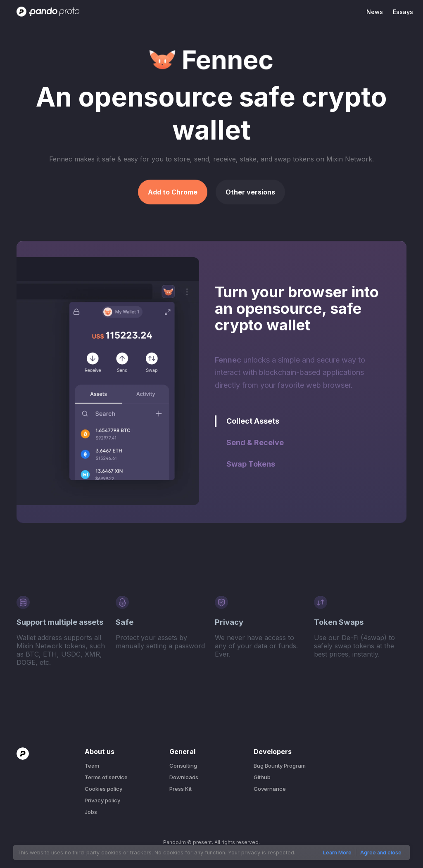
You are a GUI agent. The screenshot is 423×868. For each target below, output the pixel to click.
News (375, 12)
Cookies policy (103, 789)
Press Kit (181, 789)
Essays (403, 12)
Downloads (184, 777)
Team (92, 766)
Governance (270, 789)
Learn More (337, 853)
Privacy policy (102, 800)
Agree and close (381, 853)
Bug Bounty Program (280, 766)
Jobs (91, 812)
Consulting (183, 766)
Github (262, 777)
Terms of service (106, 777)
